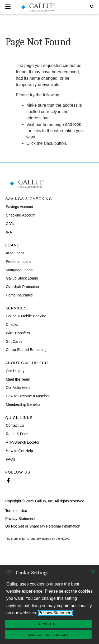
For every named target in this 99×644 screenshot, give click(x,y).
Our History (15, 371)
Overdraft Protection (22, 287)
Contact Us (15, 425)
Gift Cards (14, 341)
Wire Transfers (18, 333)
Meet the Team (18, 379)
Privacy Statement (20, 518)
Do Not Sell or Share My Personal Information (43, 526)
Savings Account (20, 207)
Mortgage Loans (19, 270)
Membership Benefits (23, 404)
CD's (10, 223)
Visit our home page (45, 124)
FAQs (10, 459)
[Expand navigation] (8, 7)
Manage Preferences (48, 635)
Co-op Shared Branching (26, 350)
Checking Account (21, 215)
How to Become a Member (28, 396)
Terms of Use (16, 511)
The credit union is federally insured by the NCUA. (37, 539)
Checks (12, 325)
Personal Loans (19, 261)
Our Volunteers (18, 388)
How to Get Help (19, 451)
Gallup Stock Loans (22, 278)
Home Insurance (19, 295)
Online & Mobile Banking (26, 316)
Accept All (48, 624)
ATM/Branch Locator (23, 442)
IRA (9, 232)
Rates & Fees (17, 434)
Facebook (8, 480)
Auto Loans (15, 253)
